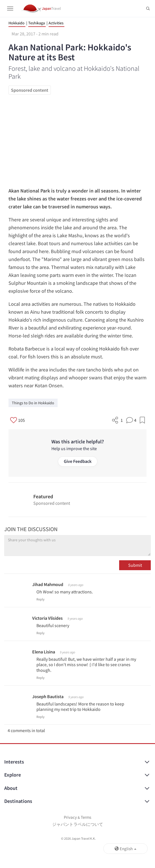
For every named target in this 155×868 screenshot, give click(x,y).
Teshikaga (37, 23)
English (125, 849)
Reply (41, 599)
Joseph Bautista (48, 696)
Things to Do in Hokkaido (33, 403)
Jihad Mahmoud (48, 584)
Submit (135, 565)
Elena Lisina (44, 652)
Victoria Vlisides (47, 618)
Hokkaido (17, 23)
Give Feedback (78, 461)
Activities (56, 23)
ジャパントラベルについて (78, 824)
